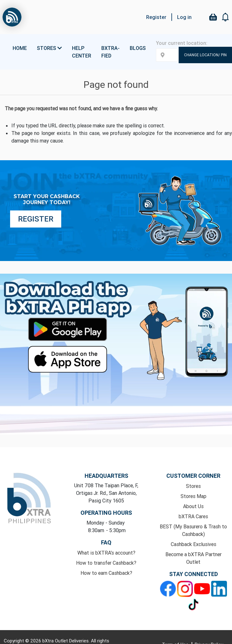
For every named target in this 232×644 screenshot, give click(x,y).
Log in (184, 17)
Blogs (138, 48)
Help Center (82, 52)
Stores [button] (49, 48)
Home (20, 48)
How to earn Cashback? (106, 573)
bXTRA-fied (110, 52)
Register (156, 17)
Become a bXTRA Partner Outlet (193, 558)
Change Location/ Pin (205, 55)
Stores (193, 486)
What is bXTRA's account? (106, 553)
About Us (193, 506)
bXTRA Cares (193, 516)
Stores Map (193, 496)
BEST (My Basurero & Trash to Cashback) (193, 530)
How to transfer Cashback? (106, 563)
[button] (226, 17)
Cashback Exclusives (193, 544)
